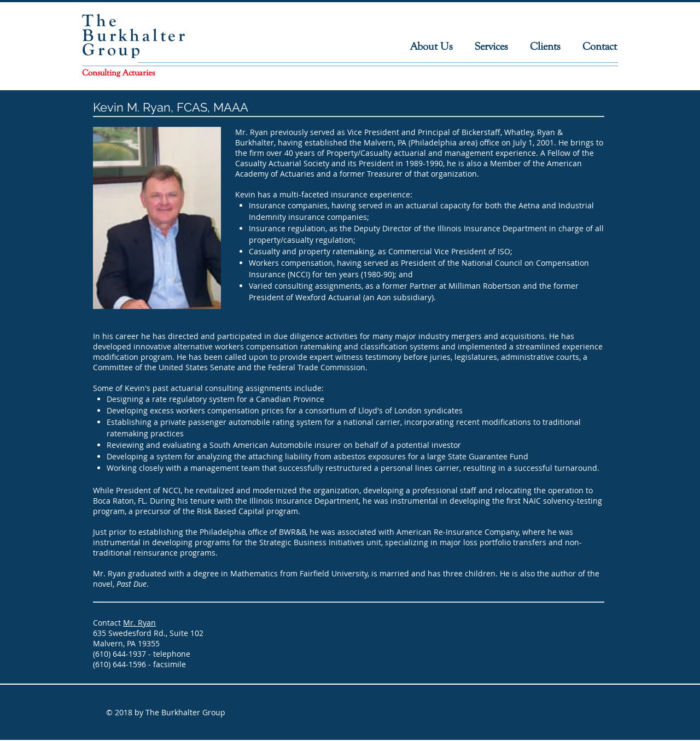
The (100, 21)
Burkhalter (135, 35)
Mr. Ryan (139, 623)
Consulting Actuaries (118, 73)
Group (112, 49)
